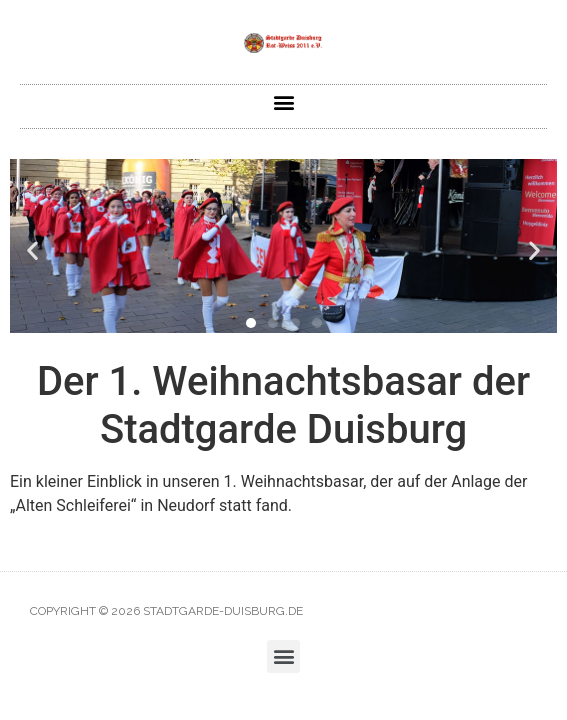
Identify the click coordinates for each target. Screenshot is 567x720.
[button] (283, 101)
